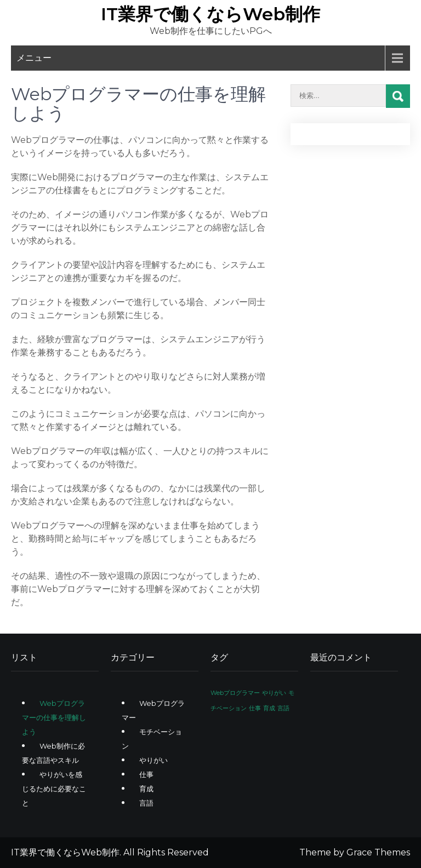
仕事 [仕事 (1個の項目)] (255, 708)
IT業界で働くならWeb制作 (210, 14)
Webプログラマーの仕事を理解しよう (54, 717)
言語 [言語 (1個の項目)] (283, 708)
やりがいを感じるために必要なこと (54, 789)
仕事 (146, 774)
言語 (146, 803)
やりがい (153, 760)
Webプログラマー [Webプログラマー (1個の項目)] (235, 693)
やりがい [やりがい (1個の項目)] (274, 693)
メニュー (34, 58)
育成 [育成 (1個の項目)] (269, 708)
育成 (146, 789)
